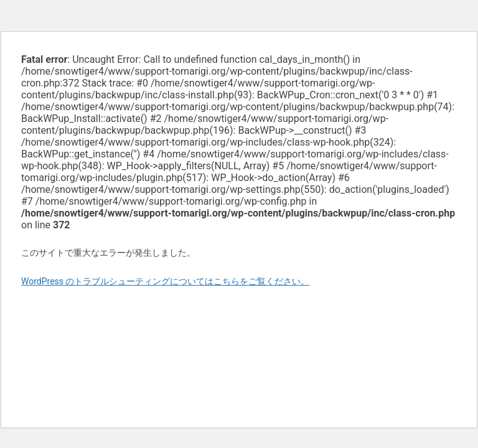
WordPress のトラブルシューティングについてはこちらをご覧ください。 (166, 281)
